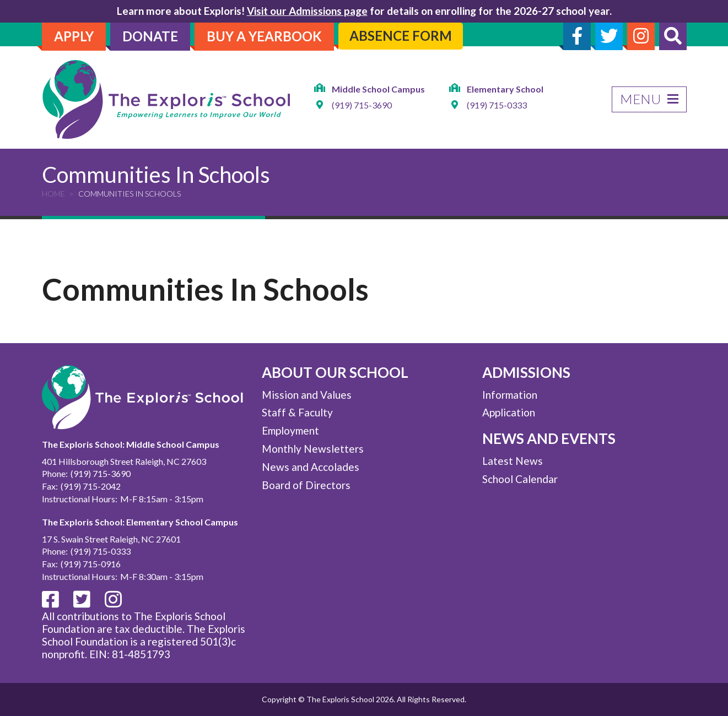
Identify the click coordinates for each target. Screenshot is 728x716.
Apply (74, 36)
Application (509, 412)
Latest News (513, 461)
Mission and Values (307, 395)
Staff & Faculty (297, 412)
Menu (649, 99)
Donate (150, 36)
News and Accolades (311, 467)
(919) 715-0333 (497, 105)
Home (53, 194)
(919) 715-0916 (91, 564)
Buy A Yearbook (264, 36)
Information (510, 395)
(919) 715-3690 (362, 105)
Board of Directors (306, 485)
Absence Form (401, 36)
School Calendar (520, 479)
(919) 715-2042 (91, 486)
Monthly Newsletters (313, 449)
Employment (290, 430)
